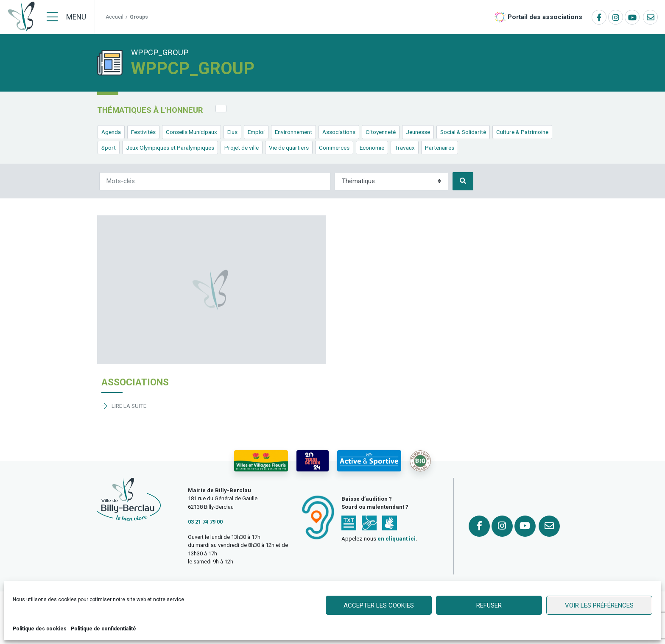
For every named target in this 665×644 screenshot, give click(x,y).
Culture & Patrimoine (522, 132)
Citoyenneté (381, 132)
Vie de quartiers (289, 148)
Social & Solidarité (463, 132)
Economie (372, 148)
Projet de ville (242, 148)
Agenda (111, 132)
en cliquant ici (397, 539)
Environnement (293, 132)
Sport (109, 148)
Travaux (405, 148)
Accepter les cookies (379, 605)
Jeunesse (418, 132)
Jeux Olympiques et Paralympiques (170, 148)
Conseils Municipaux (191, 132)
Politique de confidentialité (103, 629)
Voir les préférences (599, 605)
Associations (339, 132)
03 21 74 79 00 (205, 522)
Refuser (489, 605)
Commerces (334, 148)
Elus (232, 132)
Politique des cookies (40, 629)
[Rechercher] (215, 181)
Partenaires (440, 148)
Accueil (115, 17)
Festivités (143, 132)
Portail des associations (545, 17)
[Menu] (66, 17)
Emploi (256, 132)
